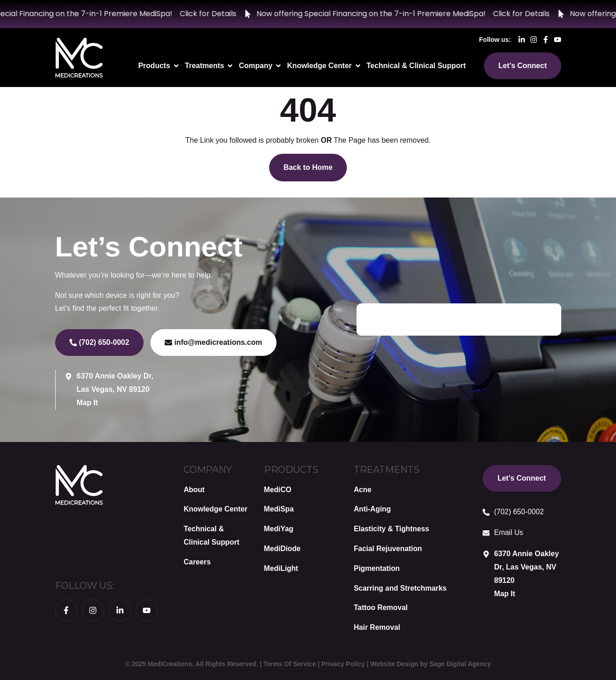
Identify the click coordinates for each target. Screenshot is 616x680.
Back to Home (308, 167)
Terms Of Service (290, 664)
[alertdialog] (308, 14)
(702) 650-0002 (520, 512)
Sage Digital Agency (460, 664)
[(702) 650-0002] (486, 512)
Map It (87, 403)
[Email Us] (486, 533)
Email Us (509, 532)
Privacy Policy (343, 664)
